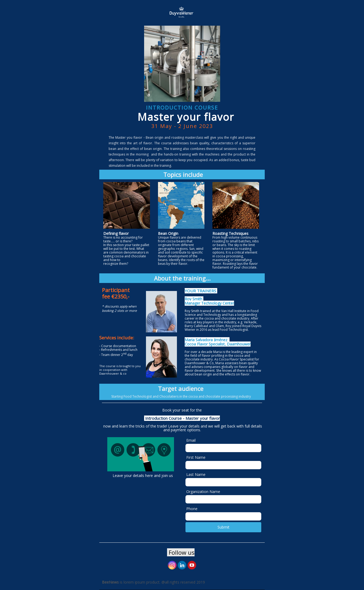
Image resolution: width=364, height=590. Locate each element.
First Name (196, 457)
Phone (192, 509)
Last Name (196, 474)
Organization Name (203, 492)
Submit (223, 527)
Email (191, 440)
